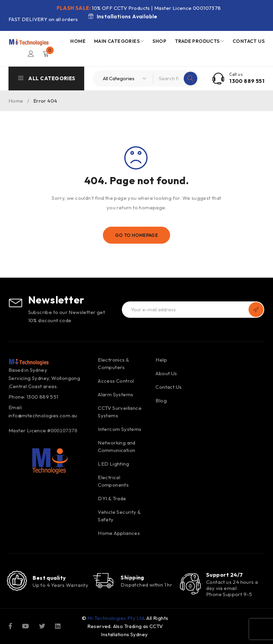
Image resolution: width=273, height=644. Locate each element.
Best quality (49, 578)
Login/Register (31, 54)
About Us (166, 373)
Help (161, 360)
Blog (161, 401)
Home (16, 101)
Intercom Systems (120, 429)
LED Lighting (113, 464)
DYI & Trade (112, 498)
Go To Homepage (137, 235)
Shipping (132, 578)
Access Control (116, 381)
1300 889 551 (247, 81)
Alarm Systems (115, 394)
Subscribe (256, 310)
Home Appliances (119, 533)
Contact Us (169, 387)
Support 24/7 (224, 575)
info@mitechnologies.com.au (43, 415)
